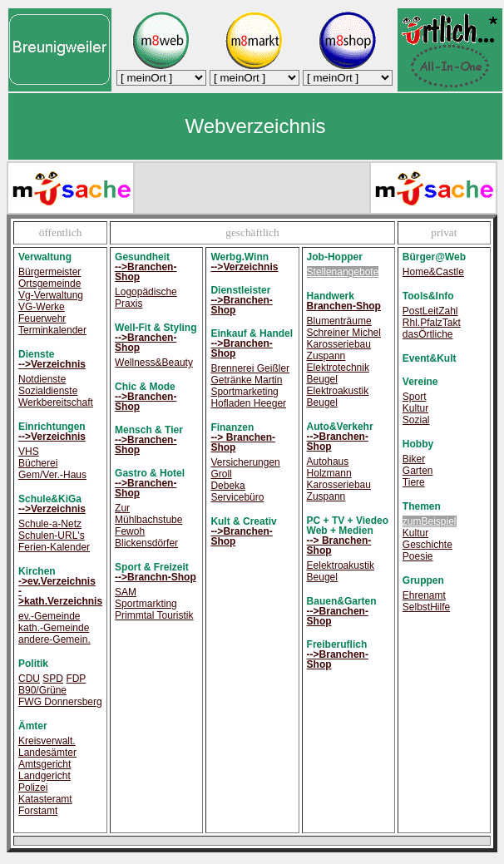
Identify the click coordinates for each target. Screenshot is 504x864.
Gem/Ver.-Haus (52, 475)
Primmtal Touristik (154, 615)
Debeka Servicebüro (237, 491)
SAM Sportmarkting (146, 598)
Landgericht (44, 776)
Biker (414, 459)
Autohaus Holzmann (329, 467)
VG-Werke (42, 307)
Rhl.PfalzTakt (432, 323)
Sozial (416, 420)
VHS (29, 452)
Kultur (415, 408)
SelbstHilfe (426, 607)
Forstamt (38, 811)
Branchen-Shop (344, 306)
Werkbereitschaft (56, 402)
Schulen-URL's (52, 536)
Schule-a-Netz (50, 524)
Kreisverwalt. (47, 741)
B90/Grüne (42, 690)
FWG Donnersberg (60, 702)
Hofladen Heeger (248, 403)
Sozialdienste (48, 391)
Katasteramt (45, 799)
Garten (418, 471)
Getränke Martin (246, 380)
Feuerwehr (42, 318)
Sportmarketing (244, 392)
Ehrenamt (424, 595)
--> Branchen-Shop (243, 442)
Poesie (418, 556)
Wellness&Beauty (154, 363)
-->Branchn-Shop (156, 577)
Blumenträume (339, 321)
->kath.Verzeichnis (60, 596)
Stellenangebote (343, 272)
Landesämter (47, 753)
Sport (415, 397)
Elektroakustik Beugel (338, 397)
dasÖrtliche (428, 334)
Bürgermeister (49, 272)
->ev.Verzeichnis (57, 581)
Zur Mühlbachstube (148, 514)
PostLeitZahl (430, 311)
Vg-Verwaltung (51, 295)
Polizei (33, 787)
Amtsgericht (44, 764)
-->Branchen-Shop (146, 272)
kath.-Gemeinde (54, 628)
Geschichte (427, 545)
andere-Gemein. (54, 639)
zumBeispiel (430, 521)
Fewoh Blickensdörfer (146, 537)
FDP (76, 679)
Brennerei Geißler (250, 368)
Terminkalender (52, 330)
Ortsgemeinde (49, 284)
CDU (29, 679)
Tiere (414, 482)
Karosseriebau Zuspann (339, 350)
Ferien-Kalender (54, 547)
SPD (53, 679)
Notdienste (42, 379)
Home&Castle (433, 272)
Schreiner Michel (344, 333)
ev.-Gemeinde (49, 616)
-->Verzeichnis (52, 364)
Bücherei (38, 463)
